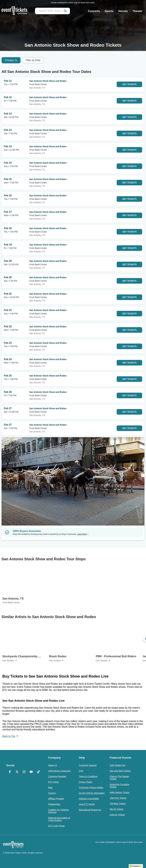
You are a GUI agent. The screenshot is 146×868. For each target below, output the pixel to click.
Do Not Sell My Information (92, 793)
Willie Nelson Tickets (119, 792)
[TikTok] (38, 772)
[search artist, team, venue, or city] (52, 11)
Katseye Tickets (117, 815)
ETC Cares (53, 782)
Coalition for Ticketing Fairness (58, 811)
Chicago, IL (11, 60)
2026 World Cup (117, 765)
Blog (50, 788)
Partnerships (54, 804)
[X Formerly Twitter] (17, 772)
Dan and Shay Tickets (120, 771)
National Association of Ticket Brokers (59, 819)
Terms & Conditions (88, 776)
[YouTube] (31, 772)
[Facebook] (10, 772)
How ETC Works (87, 804)
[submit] (65, 11)
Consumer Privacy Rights (91, 788)
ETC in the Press (56, 826)
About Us (53, 765)
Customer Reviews (57, 776)
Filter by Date (33, 60)
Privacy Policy (86, 782)
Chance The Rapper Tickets (119, 778)
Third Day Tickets (118, 798)
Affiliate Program (56, 799)
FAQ (81, 771)
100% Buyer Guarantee (59, 771)
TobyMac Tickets (118, 804)
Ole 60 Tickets (116, 809)
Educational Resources (90, 810)
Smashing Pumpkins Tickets (119, 786)
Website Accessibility (89, 799)
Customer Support (88, 765)
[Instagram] (24, 772)
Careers (52, 793)
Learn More (83, 534)
